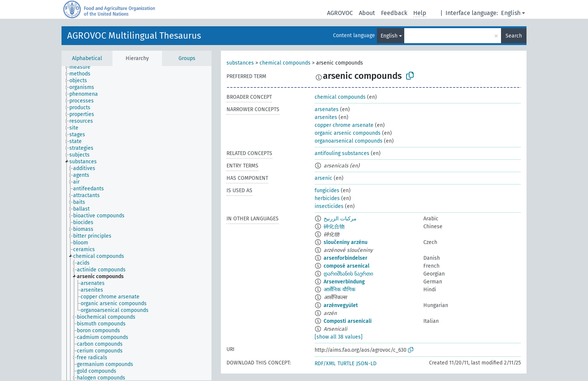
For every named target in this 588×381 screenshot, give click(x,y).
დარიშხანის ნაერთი (348, 274)
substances (240, 63)
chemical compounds (285, 63)
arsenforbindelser (346, 258)
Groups (187, 58)
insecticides (329, 206)
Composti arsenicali (348, 321)
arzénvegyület (341, 305)
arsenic (323, 178)
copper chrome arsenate (344, 125)
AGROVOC (340, 13)
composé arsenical (346, 266)
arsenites (326, 117)
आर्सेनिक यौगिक (340, 290)
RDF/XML (325, 364)
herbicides (327, 198)
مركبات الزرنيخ (340, 219)
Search (514, 36)
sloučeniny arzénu (346, 242)
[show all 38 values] (339, 337)
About (367, 13)
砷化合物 (334, 227)
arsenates (327, 109)
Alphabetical (87, 58)
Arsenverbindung (344, 282)
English (511, 13)
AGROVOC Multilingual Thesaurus (134, 36)
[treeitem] (83, 67)
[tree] (136, 223)
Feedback (394, 13)
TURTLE (346, 364)
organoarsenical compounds (349, 141)
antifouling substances (342, 153)
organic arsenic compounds (348, 133)
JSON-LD (366, 364)
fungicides (327, 190)
